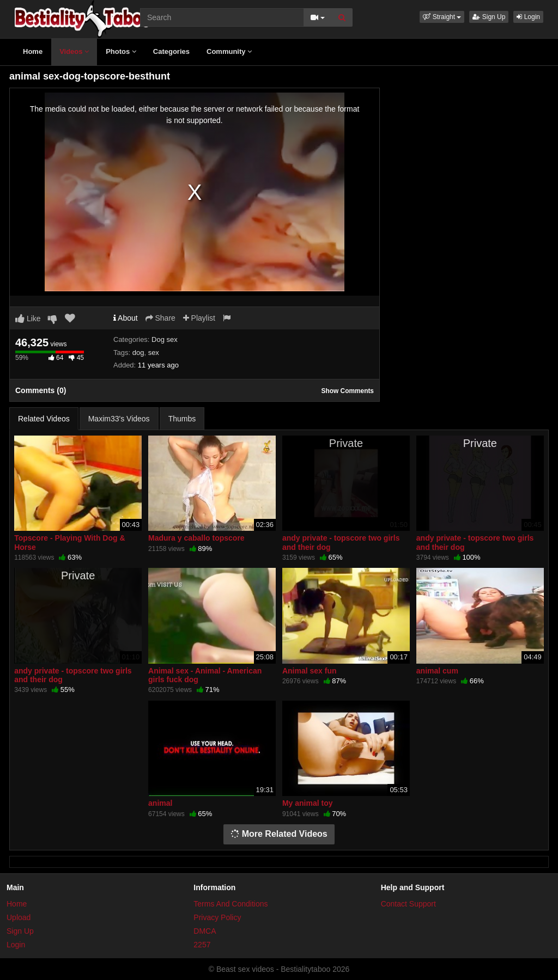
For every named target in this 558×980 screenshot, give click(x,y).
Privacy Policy (217, 917)
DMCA (205, 931)
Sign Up (489, 17)
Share (160, 318)
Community (229, 51)
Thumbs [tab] (182, 419)
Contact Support (408, 904)
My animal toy (308, 803)
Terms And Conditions (231, 904)
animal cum (437, 671)
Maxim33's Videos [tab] (119, 419)
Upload (19, 917)
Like (28, 318)
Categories (171, 51)
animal (160, 803)
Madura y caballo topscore (196, 538)
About (126, 318)
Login (528, 17)
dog (138, 353)
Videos (74, 51)
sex (154, 353)
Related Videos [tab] (44, 419)
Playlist (199, 318)
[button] (442, 17)
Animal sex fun (310, 671)
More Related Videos (279, 834)
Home (33, 51)
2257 (202, 945)
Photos (121, 51)
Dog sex (165, 339)
